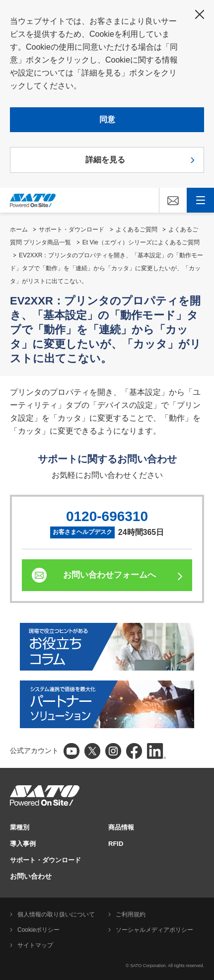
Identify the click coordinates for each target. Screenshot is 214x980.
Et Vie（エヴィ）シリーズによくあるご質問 (141, 242)
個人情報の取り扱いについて (56, 914)
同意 (107, 119)
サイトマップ (35, 945)
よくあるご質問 (137, 229)
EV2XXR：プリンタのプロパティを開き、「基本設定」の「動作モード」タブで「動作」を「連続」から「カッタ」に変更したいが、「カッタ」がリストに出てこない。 (107, 268)
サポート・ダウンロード (71, 229)
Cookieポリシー (38, 930)
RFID (116, 844)
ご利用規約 (131, 914)
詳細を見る (105, 160)
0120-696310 (107, 516)
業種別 (20, 827)
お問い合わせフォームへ (109, 575)
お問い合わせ (31, 876)
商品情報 (121, 827)
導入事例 (23, 844)
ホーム (19, 229)
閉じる (200, 14)
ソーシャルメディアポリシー (154, 930)
